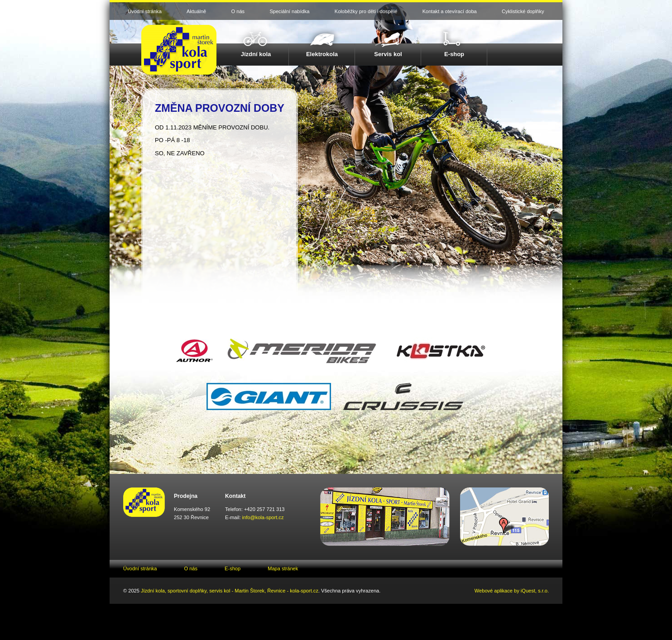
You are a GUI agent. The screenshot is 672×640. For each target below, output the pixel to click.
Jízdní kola (256, 54)
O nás (238, 11)
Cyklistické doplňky (523, 11)
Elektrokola (322, 54)
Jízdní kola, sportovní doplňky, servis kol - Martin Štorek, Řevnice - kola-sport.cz (230, 591)
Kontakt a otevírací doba (450, 11)
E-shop (454, 54)
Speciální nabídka (289, 11)
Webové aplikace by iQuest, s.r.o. (512, 591)
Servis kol (388, 54)
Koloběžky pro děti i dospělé (366, 11)
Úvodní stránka (145, 11)
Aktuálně (196, 11)
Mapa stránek (283, 568)
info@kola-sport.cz (263, 517)
